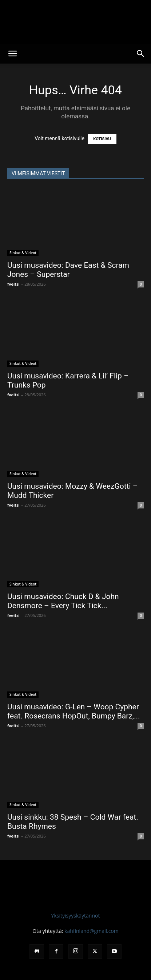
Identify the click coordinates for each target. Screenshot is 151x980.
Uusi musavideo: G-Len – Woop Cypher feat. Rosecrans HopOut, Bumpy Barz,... (74, 711)
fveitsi (13, 284)
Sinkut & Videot (23, 253)
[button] (12, 54)
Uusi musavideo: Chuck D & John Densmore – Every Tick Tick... (63, 601)
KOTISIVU (102, 139)
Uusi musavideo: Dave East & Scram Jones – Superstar (68, 270)
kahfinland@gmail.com (92, 931)
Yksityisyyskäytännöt (76, 916)
